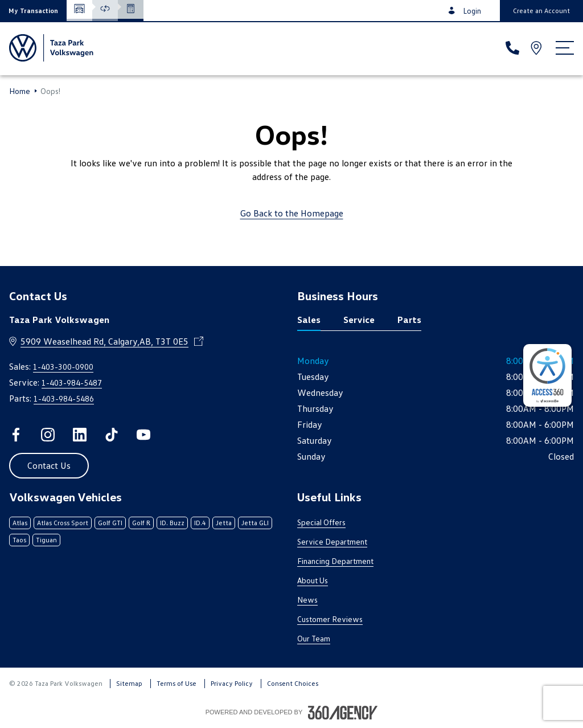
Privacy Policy (232, 683)
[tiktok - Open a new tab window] (112, 435)
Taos (19, 540)
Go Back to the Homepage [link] (292, 213)
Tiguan (46, 540)
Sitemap (129, 683)
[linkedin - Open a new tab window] (80, 435)
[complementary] (547, 375)
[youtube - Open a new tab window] (143, 435)
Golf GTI (110, 523)
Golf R (141, 523)
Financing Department (335, 561)
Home (20, 91)
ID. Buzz (172, 523)
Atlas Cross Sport (63, 523)
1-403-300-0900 (63, 367)
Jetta (224, 523)
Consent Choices (293, 683)
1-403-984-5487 (72, 383)
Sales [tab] (309, 320)
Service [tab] (359, 320)
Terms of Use (176, 683)
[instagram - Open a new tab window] (48, 435)
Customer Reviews (330, 619)
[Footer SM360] (343, 713)
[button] (33, 11)
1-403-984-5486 (64, 398)
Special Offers (321, 522)
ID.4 (200, 523)
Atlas (20, 523)
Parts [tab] (409, 320)
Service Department (332, 541)
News (307, 600)
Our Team (314, 638)
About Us (313, 580)
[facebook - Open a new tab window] (16, 435)
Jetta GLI (255, 523)
